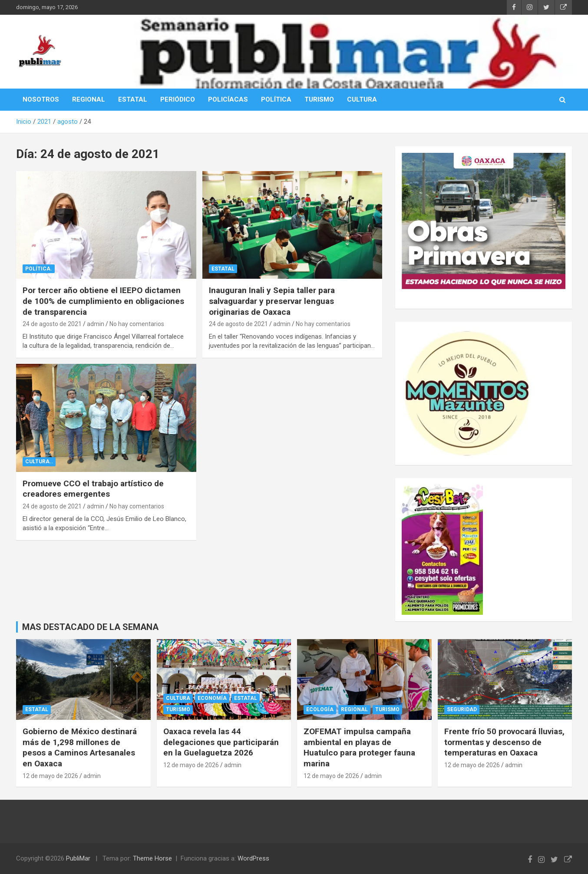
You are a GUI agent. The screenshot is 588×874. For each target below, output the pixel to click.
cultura (178, 698)
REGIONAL (89, 99)
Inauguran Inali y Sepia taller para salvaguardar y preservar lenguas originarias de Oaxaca (272, 301)
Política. (39, 269)
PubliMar (78, 858)
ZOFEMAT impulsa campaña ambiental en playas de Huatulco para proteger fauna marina (359, 747)
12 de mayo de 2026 (50, 776)
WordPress (253, 858)
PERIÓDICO (178, 99)
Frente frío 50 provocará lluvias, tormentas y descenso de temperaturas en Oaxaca (504, 742)
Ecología (320, 709)
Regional (354, 709)
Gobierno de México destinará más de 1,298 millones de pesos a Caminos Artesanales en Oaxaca (80, 747)
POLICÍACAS (228, 99)
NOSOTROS (41, 99)
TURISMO (319, 99)
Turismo (178, 709)
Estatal (223, 269)
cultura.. (39, 462)
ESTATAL (133, 99)
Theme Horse (152, 858)
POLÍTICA (276, 99)
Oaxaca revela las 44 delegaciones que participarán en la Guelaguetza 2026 (221, 742)
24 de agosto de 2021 (52, 324)
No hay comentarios (137, 324)
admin (96, 324)
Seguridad (462, 709)
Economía (212, 698)
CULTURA (362, 99)
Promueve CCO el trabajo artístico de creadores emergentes (93, 489)
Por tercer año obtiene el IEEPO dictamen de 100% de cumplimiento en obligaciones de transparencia (103, 301)
